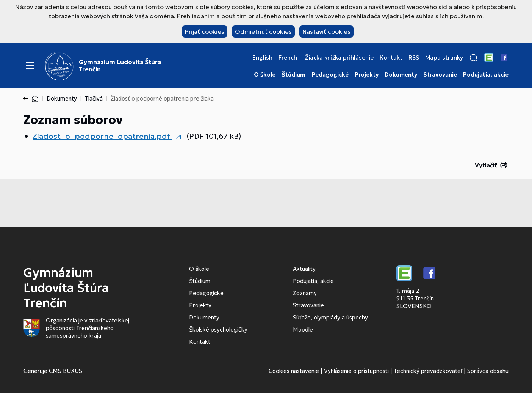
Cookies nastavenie (294, 371)
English (262, 58)
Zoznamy (305, 293)
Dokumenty (401, 75)
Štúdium (293, 75)
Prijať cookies (205, 31)
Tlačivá (94, 98)
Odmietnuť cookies (263, 31)
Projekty (367, 75)
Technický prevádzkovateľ (428, 371)
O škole (265, 75)
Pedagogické (330, 75)
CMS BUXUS (66, 371)
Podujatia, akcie (486, 75)
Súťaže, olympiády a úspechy (330, 317)
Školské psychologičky (218, 329)
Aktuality (304, 269)
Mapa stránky (444, 58)
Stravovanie (440, 75)
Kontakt (391, 58)
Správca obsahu (488, 371)
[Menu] (30, 66)
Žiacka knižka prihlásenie (339, 58)
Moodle (303, 329)
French (288, 58)
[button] (474, 58)
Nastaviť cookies (326, 31)
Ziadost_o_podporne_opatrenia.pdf (102, 136)
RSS (414, 58)
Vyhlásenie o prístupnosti (356, 371)
